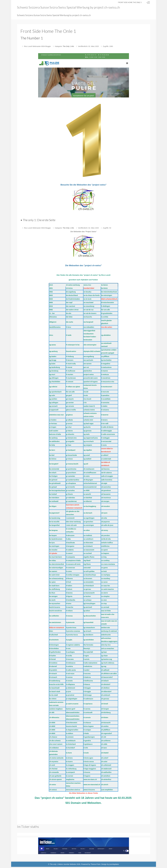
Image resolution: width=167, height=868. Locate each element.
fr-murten (69, 374)
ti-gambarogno (89, 737)
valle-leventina (107, 480)
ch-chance (53, 737)
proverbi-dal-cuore (91, 378)
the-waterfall (88, 652)
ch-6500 (52, 723)
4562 (51, 292)
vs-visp (104, 604)
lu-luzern (69, 762)
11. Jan (52, 313)
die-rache (69, 322)
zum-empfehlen (107, 790)
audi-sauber (54, 431)
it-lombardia (71, 600)
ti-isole (86, 753)
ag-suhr (52, 395)
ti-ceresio (87, 717)
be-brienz (53, 459)
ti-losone (87, 772)
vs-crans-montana (108, 564)
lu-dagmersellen (72, 730)
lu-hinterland (71, 744)
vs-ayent (104, 550)
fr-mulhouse (71, 371)
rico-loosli (87, 399)
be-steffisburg (55, 589)
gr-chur (69, 427)
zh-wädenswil (106, 769)
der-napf (69, 303)
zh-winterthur (106, 779)
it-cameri (69, 553)
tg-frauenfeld (88, 622)
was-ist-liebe (106, 611)
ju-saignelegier (72, 699)
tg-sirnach (87, 631)
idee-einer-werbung (73, 522)
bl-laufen (53, 656)
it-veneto (69, 681)
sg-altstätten (106, 335)
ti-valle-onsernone (108, 434)
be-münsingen (107, 295)
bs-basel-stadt (55, 692)
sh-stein (87, 476)
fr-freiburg (70, 356)
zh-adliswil (105, 670)
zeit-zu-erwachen (108, 648)
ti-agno (86, 656)
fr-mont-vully (71, 364)
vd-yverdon (105, 535)
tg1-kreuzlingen (89, 604)
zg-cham (104, 656)
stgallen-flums (89, 557)
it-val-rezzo (70, 674)
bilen (51, 631)
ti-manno (105, 371)
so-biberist (88, 501)
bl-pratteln (53, 670)
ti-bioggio (87, 688)
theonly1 (87, 648)
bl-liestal (53, 659)
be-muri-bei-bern (56, 557)
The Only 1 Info (68, 46)
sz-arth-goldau (89, 571)
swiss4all (87, 568)
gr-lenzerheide (71, 455)
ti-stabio (104, 406)
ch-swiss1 (53, 790)
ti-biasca (87, 684)
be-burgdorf (54, 464)
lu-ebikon (69, 733)
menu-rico (87, 285)
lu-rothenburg (71, 769)
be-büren (104, 285)
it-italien (69, 586)
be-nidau (53, 560)
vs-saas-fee (105, 586)
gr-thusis (69, 494)
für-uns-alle (105, 310)
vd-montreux (106, 498)
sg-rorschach (89, 441)
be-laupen (53, 535)
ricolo (86, 395)
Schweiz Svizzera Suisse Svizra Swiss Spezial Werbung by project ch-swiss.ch (54, 15)
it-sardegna (70, 652)
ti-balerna (87, 677)
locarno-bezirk (71, 726)
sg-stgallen (88, 450)
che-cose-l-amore (56, 744)
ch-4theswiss (54, 717)
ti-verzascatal (106, 441)
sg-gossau (88, 431)
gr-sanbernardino (73, 480)
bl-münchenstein (108, 303)
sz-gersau (87, 589)
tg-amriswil (88, 607)
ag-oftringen (54, 378)
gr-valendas (70, 498)
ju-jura (68, 692)
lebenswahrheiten (73, 712)
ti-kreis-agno (88, 758)
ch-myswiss (54, 762)
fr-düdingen (106, 306)
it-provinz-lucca (72, 635)
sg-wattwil (87, 459)
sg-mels (87, 434)
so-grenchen (88, 522)
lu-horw (69, 753)
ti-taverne (105, 415)
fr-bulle (69, 335)
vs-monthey (106, 578)
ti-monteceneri (107, 387)
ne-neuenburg (89, 306)
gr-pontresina (71, 469)
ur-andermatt (106, 459)
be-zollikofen (54, 616)
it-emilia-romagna (73, 575)
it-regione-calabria (73, 645)
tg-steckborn (88, 635)
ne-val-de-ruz (88, 310)
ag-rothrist (53, 387)
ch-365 (52, 712)
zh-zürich (105, 785)
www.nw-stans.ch (90, 779)
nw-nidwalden (89, 327)
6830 (51, 299)
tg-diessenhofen (90, 616)
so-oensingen (89, 525)
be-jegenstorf (54, 513)
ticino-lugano (89, 726)
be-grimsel (53, 480)
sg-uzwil (87, 455)
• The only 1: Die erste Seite (38, 220)
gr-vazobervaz (71, 501)
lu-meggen (70, 765)
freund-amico (71, 351)
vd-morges (105, 501)
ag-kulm (52, 364)
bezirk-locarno (55, 607)
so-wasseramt (89, 550)
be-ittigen (53, 506)
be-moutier (53, 550)
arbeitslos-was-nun (57, 415)
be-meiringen (54, 546)
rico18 (86, 392)
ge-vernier (70, 403)
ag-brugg (53, 360)
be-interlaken (54, 498)
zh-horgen (105, 709)
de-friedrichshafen (73, 299)
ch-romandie (54, 772)
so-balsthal (88, 498)
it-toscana (70, 659)
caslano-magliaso (56, 709)
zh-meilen (105, 726)
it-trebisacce (71, 663)
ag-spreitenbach (55, 392)
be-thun (52, 593)
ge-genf (69, 395)
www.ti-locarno (89, 790)
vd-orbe (104, 518)
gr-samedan (70, 476)
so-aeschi (87, 494)
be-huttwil (53, 494)
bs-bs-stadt (54, 695)
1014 (51, 285)
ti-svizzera (105, 410)
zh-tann (104, 748)
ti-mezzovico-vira (108, 382)
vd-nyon (104, 513)
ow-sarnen (88, 364)
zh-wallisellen (106, 772)
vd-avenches (106, 487)
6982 (51, 310)
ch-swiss (53, 785)
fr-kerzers (70, 360)
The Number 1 (32, 38)
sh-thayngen (88, 480)
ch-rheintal (53, 769)
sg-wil (86, 464)
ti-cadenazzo (88, 699)
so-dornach (88, 513)
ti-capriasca (88, 704)
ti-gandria (87, 741)
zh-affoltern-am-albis (109, 674)
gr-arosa (69, 424)
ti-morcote (105, 392)
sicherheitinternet (90, 483)
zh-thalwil (105, 753)
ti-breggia (87, 692)
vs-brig (104, 557)
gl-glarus (69, 415)
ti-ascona (87, 674)
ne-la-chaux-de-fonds (92, 295)
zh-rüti (104, 737)
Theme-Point (95, 864)
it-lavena (69, 593)
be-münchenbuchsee (109, 292)
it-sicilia (69, 656)
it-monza (69, 616)
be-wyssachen (55, 604)
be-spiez (52, 582)
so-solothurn (88, 539)
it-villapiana (70, 684)
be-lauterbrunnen (56, 539)
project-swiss (89, 374)
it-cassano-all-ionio (73, 564)
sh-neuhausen (89, 469)
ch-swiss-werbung (73, 285)
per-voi (86, 367)
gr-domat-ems (71, 438)
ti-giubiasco (88, 744)
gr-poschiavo (71, 473)
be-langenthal (54, 525)
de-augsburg (71, 292)
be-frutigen (53, 476)
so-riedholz (88, 535)
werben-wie (105, 628)
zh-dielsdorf (106, 684)
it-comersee (70, 568)
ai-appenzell (54, 410)
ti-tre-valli (105, 424)
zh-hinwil (105, 704)
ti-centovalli (88, 712)
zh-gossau (105, 699)
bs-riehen (53, 699)
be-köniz (104, 288)
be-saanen (53, 571)
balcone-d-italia (55, 434)
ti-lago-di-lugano (90, 765)
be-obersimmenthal (57, 564)
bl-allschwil (54, 635)
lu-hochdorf (70, 748)
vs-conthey (105, 560)
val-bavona (105, 469)
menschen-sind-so (73, 790)
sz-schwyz (87, 600)
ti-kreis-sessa (89, 762)
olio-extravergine (90, 345)
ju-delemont (70, 688)
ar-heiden (53, 420)
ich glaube (53, 553)
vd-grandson (106, 490)
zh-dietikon (105, 688)
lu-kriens (69, 758)
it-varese (69, 677)
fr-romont (70, 382)
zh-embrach (106, 695)
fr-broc (69, 327)
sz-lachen (87, 596)
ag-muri (52, 374)
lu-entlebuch (71, 741)
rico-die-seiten (107, 327)
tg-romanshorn (89, 628)
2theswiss (53, 317)
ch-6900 (52, 730)
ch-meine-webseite (56, 758)
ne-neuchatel (88, 303)
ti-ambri (86, 670)
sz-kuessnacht (89, 593)
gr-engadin (70, 441)
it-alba (68, 539)
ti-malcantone (106, 367)
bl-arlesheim (54, 640)
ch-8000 (52, 733)
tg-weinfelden (89, 640)
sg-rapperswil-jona (91, 438)
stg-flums (87, 564)
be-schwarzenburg (56, 578)
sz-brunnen (88, 578)
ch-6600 (52, 726)
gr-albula (69, 420)
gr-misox (69, 459)
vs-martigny (106, 575)
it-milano (69, 611)
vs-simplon (105, 596)
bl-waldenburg (55, 681)
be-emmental (54, 469)
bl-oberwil (53, 666)
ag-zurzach (53, 406)
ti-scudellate (106, 399)
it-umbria (69, 666)
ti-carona (87, 709)
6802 (51, 295)
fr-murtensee (71, 378)
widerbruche (106, 635)
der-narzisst (70, 306)
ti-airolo (86, 659)
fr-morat (69, 367)
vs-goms (104, 568)
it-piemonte (70, 622)
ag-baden (53, 356)
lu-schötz (105, 317)
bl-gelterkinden (55, 652)
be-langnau (54, 530)
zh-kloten (105, 717)
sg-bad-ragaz (88, 424)
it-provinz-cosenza (73, 631)
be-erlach (53, 473)
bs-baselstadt (54, 688)
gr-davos (69, 431)
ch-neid (52, 765)
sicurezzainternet (90, 487)
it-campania (70, 557)
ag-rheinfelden (55, 382)
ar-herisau (53, 424)
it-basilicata (70, 543)
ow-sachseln (88, 360)
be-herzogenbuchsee (57, 490)
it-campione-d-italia (73, 560)
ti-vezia (104, 445)
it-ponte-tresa (71, 628)
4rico (51, 335)
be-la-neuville (54, 522)
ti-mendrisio (106, 378)
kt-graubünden (107, 313)
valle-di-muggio (107, 476)
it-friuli (68, 582)
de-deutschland (72, 295)
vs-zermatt (105, 607)
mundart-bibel (89, 288)
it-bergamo (70, 546)
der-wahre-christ (72, 310)
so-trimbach (88, 546)
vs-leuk (104, 571)
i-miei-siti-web (71, 525)
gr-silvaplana (71, 483)
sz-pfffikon (105, 356)
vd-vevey (105, 530)
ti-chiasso (87, 723)
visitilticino (105, 546)
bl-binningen (54, 645)
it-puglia (69, 640)
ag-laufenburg (55, 367)
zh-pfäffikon (106, 730)
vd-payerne (105, 522)
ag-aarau (53, 345)
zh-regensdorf (106, 733)
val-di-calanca (106, 473)
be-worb (52, 600)
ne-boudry (87, 292)
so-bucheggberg (90, 506)
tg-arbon (87, 611)
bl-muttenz (53, 663)
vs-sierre (104, 593)
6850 (51, 303)
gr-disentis (70, 434)
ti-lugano (87, 776)
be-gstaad (53, 487)
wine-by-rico (106, 645)
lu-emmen (70, 737)
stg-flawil (87, 560)
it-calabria (70, 550)
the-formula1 (89, 645)
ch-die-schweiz (55, 741)
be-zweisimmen (55, 622)
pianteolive (88, 371)
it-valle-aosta (71, 670)
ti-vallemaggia (106, 431)
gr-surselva (70, 490)
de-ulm (69, 313)
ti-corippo (87, 730)
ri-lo (85, 403)
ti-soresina (105, 403)
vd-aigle (104, 483)
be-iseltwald (54, 501)
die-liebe (69, 317)
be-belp (52, 445)
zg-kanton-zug (107, 659)
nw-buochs (88, 317)
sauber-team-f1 (89, 406)
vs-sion (104, 600)
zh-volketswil (106, 765)
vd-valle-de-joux (107, 525)
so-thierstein (88, 543)
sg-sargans (88, 445)
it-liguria (69, 596)
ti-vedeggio (105, 438)
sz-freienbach (89, 586)
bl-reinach (53, 674)
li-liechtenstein (72, 723)
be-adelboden (54, 441)
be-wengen (53, 596)
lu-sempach (70, 772)
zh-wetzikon (106, 776)
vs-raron (104, 582)
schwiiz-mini (88, 420)
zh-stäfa (104, 744)
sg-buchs (87, 427)
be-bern (52, 450)
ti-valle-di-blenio (107, 427)
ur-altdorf (105, 455)
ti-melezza (105, 374)
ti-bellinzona (88, 681)
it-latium (69, 589)
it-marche (70, 607)
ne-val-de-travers (90, 313)
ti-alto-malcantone (90, 663)
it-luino (69, 604)
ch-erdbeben (54, 748)
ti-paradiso (105, 395)
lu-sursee (69, 776)
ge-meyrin (70, 399)
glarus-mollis (71, 410)
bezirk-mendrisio (56, 611)
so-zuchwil (88, 553)
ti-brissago (88, 695)
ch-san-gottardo (55, 776)
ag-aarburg (53, 351)
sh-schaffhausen (90, 473)
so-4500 (87, 490)
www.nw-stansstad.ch (92, 785)
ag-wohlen (53, 399)
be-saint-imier (54, 575)
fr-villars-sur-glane (73, 387)
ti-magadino (106, 364)
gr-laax (69, 445)
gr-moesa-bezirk (72, 464)
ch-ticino (69, 288)
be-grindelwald (55, 483)
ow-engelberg (89, 356)
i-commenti (70, 518)
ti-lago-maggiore (90, 769)
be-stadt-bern (54, 586)
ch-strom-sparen (56, 779)
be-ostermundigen (56, 568)
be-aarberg (53, 438)
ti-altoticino (88, 666)
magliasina (70, 779)
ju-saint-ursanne (72, 704)
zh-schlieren (106, 741)
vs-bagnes (105, 553)
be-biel (52, 455)
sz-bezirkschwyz (90, 575)
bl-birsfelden (54, 648)
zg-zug (104, 666)
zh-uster (104, 762)
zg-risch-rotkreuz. (108, 663)
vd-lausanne (106, 494)
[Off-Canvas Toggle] (148, 2)
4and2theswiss (55, 327)
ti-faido (86, 733)
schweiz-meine (89, 410)
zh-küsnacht (106, 723)
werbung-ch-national (109, 631)
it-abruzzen (70, 535)
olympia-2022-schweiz (92, 351)
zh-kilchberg (106, 712)
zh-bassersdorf (107, 677)
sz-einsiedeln (89, 582)
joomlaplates (114, 864)
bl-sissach (53, 677)
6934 (51, 306)
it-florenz (69, 578)
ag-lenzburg (54, 371)
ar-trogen (53, 427)
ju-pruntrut (70, 695)
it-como (69, 571)
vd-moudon (105, 506)
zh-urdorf (105, 758)
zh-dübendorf (106, 692)
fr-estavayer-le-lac (73, 345)
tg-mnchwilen (106, 360)
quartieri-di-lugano (91, 382)
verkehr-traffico (107, 543)
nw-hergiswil (88, 322)
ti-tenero (104, 420)
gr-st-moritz (70, 487)
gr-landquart (71, 450)
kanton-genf (71, 709)
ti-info (86, 748)
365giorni (53, 322)
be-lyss (52, 543)
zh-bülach (105, 681)
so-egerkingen (89, 518)
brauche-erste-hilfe (56, 684)
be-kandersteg (55, 518)
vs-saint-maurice (107, 589)
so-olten (87, 530)
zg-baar (104, 652)
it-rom (68, 648)
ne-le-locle (87, 299)
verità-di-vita (106, 539)
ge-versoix (70, 406)
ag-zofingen (54, 403)
